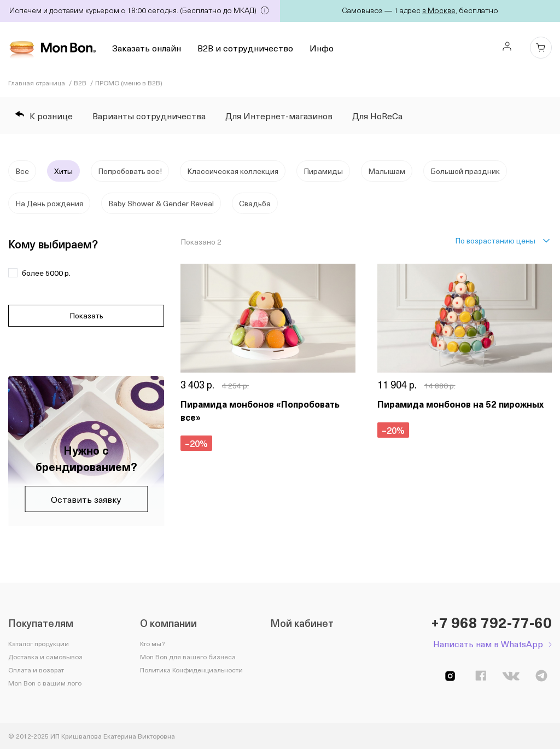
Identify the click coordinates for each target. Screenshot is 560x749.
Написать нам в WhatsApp (488, 644)
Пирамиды (323, 171)
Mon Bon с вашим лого (45, 683)
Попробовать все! (130, 171)
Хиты (63, 171)
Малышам (387, 171)
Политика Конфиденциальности (191, 670)
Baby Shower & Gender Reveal (161, 203)
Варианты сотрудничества (149, 115)
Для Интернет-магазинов (279, 115)
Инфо (322, 48)
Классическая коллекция (233, 171)
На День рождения (49, 203)
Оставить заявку (86, 499)
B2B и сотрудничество (245, 48)
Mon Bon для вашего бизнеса (188, 657)
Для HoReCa (377, 115)
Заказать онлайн (147, 48)
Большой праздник (465, 171)
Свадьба (255, 203)
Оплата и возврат (36, 670)
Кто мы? (152, 643)
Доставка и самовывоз (45, 657)
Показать (86, 315)
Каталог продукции (39, 643)
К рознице (44, 115)
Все (22, 171)
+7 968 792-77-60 (491, 623)
